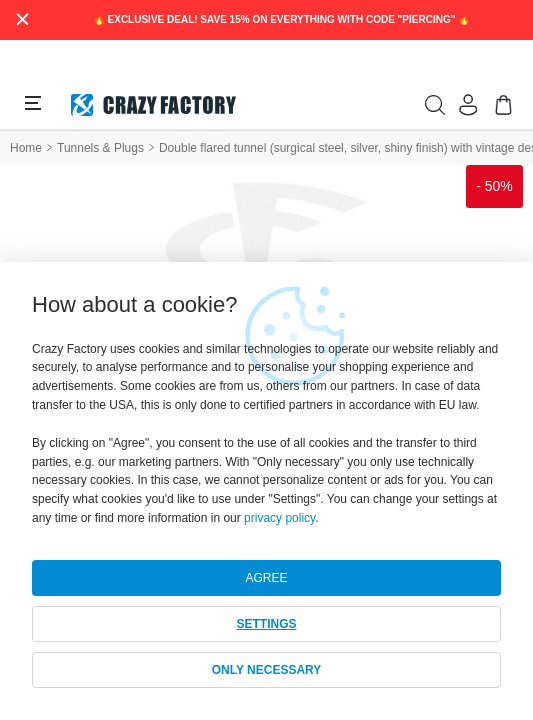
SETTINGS (266, 624)
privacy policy (279, 518)
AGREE (266, 578)
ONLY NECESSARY (267, 670)
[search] (435, 105)
